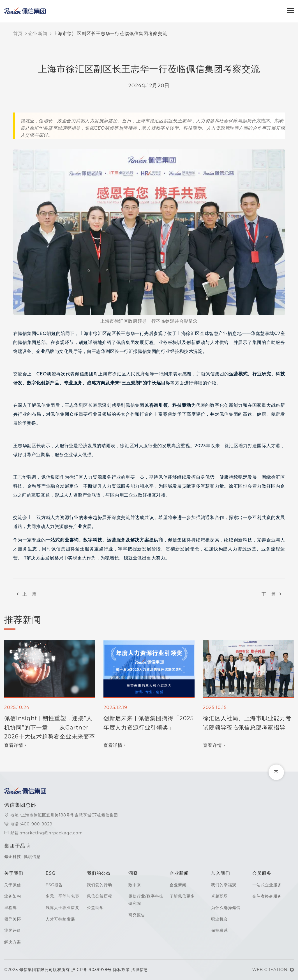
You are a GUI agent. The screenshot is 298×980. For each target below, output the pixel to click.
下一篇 (273, 594)
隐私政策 (121, 970)
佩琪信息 (32, 857)
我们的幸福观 (224, 885)
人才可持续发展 (60, 919)
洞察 (133, 873)
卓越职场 (220, 896)
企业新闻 (38, 34)
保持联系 (220, 930)
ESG (51, 873)
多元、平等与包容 (63, 896)
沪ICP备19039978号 (92, 970)
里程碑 (11, 908)
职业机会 (220, 919)
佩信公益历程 (100, 896)
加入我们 (221, 873)
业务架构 (13, 896)
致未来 (135, 885)
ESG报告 (54, 885)
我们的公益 (99, 873)
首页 (18, 34)
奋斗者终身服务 (267, 896)
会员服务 (262, 873)
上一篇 (25, 594)
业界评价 (13, 930)
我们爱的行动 (100, 885)
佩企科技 (13, 857)
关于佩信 (13, 885)
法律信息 (140, 970)
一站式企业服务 (267, 885)
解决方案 (13, 942)
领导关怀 (13, 919)
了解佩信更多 (182, 896)
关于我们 (14, 873)
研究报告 (137, 915)
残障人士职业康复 (63, 908)
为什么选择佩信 (226, 908)
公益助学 (95, 908)
